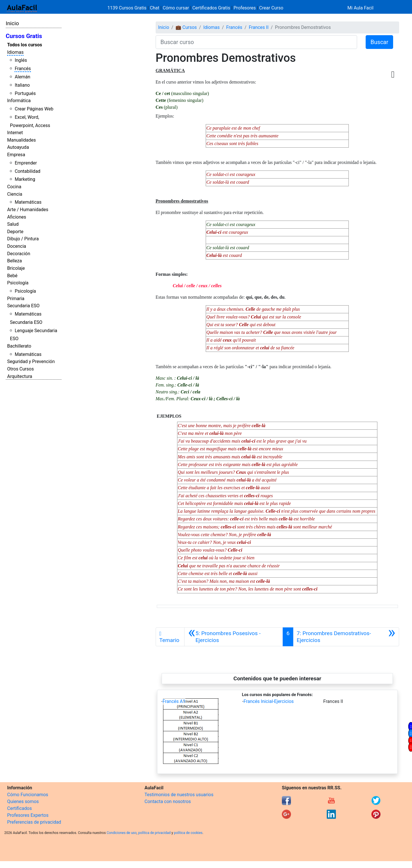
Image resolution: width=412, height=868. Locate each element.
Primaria (16, 299)
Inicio (12, 23)
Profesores (245, 8)
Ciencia (15, 194)
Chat (155, 8)
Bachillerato (19, 346)
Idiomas (15, 52)
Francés (23, 69)
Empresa (16, 155)
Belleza (14, 261)
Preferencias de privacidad (34, 822)
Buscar (379, 42)
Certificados (19, 808)
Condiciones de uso (122, 833)
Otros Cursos (20, 369)
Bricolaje (16, 268)
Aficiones (17, 217)
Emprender (26, 163)
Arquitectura (20, 376)
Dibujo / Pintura (23, 239)
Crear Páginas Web (34, 109)
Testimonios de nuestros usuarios (179, 795)
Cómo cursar (176, 8)
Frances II (259, 27)
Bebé (12, 276)
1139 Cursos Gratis (128, 8)
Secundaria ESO (23, 306)
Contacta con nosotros (168, 801)
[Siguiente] (346, 637)
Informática (19, 101)
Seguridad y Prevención (31, 361)
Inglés (21, 60)
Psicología (18, 283)
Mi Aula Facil (360, 8)
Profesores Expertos (28, 815)
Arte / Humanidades (28, 210)
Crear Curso (271, 8)
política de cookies (188, 833)
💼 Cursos (186, 27)
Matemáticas (28, 202)
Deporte (15, 232)
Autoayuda (18, 147)
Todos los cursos (25, 45)
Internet (15, 133)
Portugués (25, 93)
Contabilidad (27, 171)
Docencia (17, 246)
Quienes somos (23, 801)
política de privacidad (154, 833)
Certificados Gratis (211, 8)
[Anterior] (234, 637)
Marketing (25, 179)
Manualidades (21, 140)
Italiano (22, 85)
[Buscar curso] (256, 42)
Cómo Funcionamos (28, 795)
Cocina (14, 187)
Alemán (22, 77)
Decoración (19, 254)
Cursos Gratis (24, 36)
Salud (13, 224)
